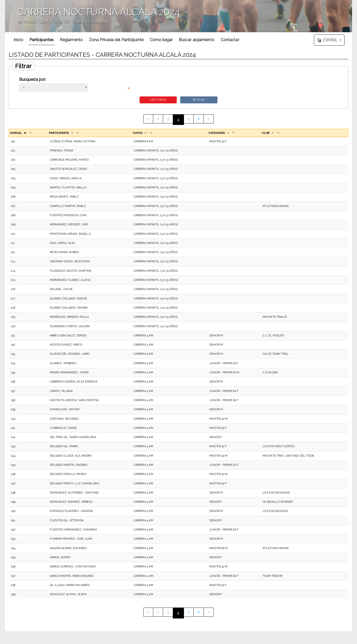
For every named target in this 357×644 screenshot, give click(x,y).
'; (178, 16)
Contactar (230, 40)
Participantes (42, 40)
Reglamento (71, 40)
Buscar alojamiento (197, 40)
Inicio (18, 40)
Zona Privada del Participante (116, 40)
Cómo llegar (161, 40)
